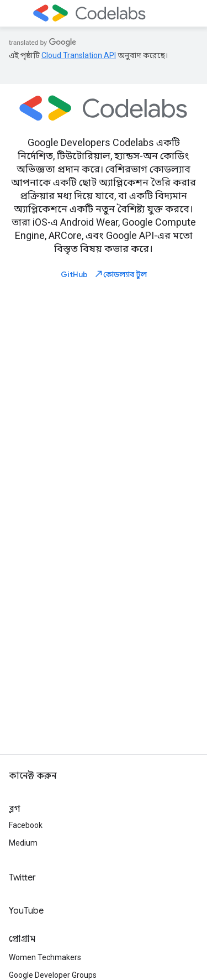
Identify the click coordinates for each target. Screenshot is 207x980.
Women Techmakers (45, 957)
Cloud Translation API (79, 55)
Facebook (26, 825)
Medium (23, 843)
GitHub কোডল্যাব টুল (104, 274)
